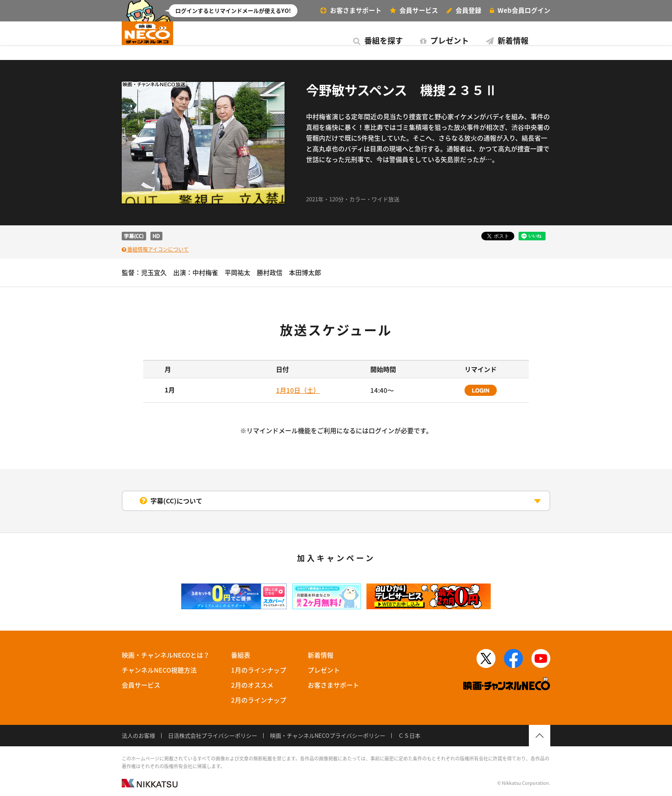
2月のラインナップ (259, 700)
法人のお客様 (138, 735)
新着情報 (344, 40)
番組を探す (215, 40)
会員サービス (141, 685)
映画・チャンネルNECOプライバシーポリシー (328, 735)
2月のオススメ (252, 685)
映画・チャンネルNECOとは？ (166, 655)
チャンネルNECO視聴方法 (159, 670)
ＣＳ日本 (409, 735)
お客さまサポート (351, 10)
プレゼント (282, 40)
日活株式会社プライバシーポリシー (213, 735)
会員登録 (464, 10)
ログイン (520, 10)
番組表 (430, 40)
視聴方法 (512, 40)
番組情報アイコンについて (155, 249)
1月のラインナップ (259, 670)
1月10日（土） (298, 390)
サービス (414, 10)
